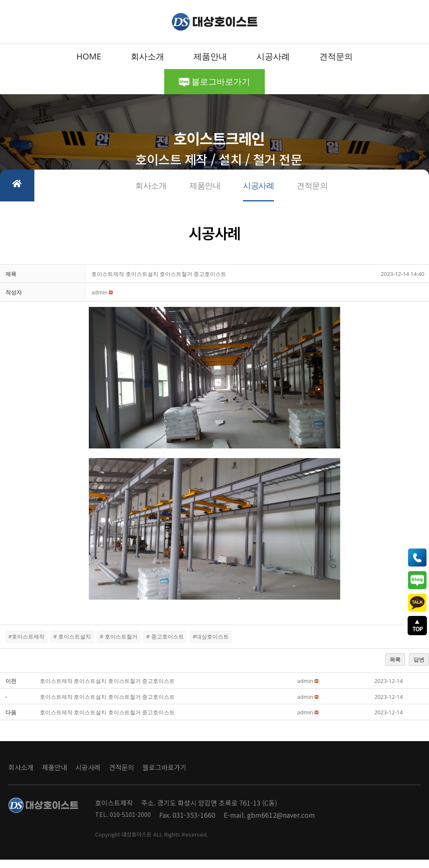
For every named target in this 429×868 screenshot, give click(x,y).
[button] (99, 301)
